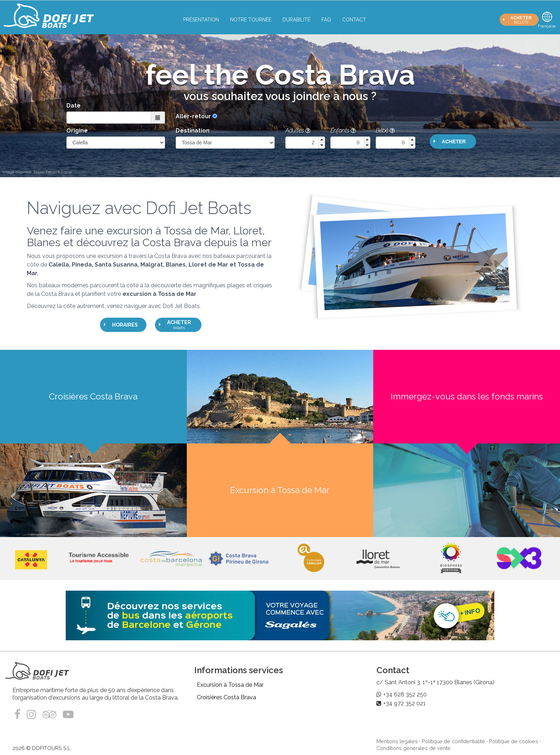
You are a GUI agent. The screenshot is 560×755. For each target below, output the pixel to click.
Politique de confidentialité (453, 741)
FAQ (326, 20)
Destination (193, 131)
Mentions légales (397, 741)
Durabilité (296, 20)
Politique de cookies (514, 741)
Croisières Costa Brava (226, 697)
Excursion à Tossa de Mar (230, 685)
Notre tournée (251, 20)
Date (74, 106)
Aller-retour (193, 116)
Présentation (201, 20)
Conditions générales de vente (414, 748)
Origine (77, 131)
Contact (354, 20)
